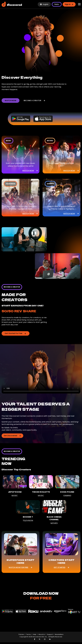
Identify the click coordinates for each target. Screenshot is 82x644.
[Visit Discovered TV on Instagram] (44, 639)
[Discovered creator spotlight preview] (41, 43)
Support (50, 634)
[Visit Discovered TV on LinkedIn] (49, 639)
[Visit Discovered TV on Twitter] (38, 639)
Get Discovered (13, 436)
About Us (42, 634)
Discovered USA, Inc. (40, 637)
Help (35, 634)
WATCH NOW (11, 101)
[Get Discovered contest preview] (41, 372)
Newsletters (59, 634)
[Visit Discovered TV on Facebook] (33, 639)
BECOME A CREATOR (35, 101)
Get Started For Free (16, 333)
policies (21, 634)
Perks (57, 4)
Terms (29, 634)
